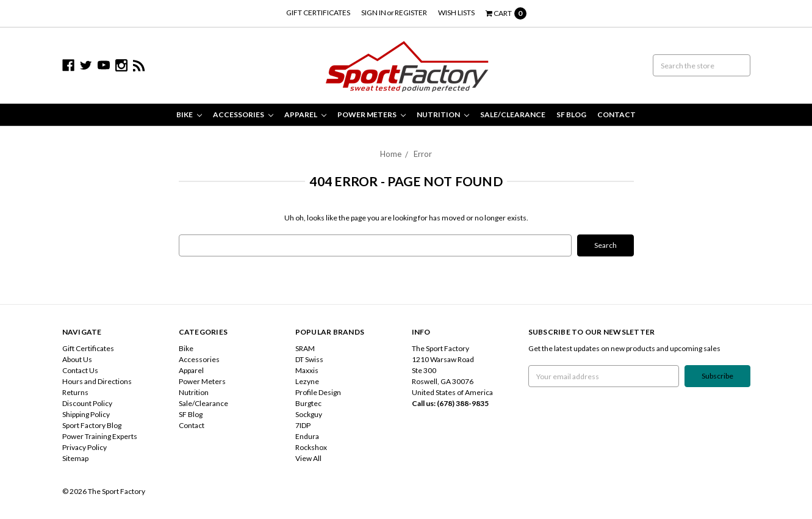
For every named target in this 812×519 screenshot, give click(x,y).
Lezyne (307, 381)
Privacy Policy (84, 447)
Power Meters (372, 114)
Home (391, 154)
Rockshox (311, 447)
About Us (77, 359)
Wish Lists (456, 13)
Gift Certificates (318, 13)
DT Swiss (309, 359)
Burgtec (308, 403)
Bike (189, 114)
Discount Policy (87, 403)
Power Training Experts (100, 436)
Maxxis (307, 370)
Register (411, 13)
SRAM (305, 348)
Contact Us (80, 370)
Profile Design (318, 392)
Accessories (243, 114)
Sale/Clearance (513, 114)
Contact (616, 114)
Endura (307, 436)
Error (423, 154)
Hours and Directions (97, 381)
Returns (75, 392)
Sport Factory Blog (92, 425)
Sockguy (309, 414)
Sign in (374, 13)
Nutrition (443, 114)
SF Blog (571, 114)
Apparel (305, 114)
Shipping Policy (86, 414)
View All (308, 458)
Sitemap (75, 458)
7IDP (303, 425)
